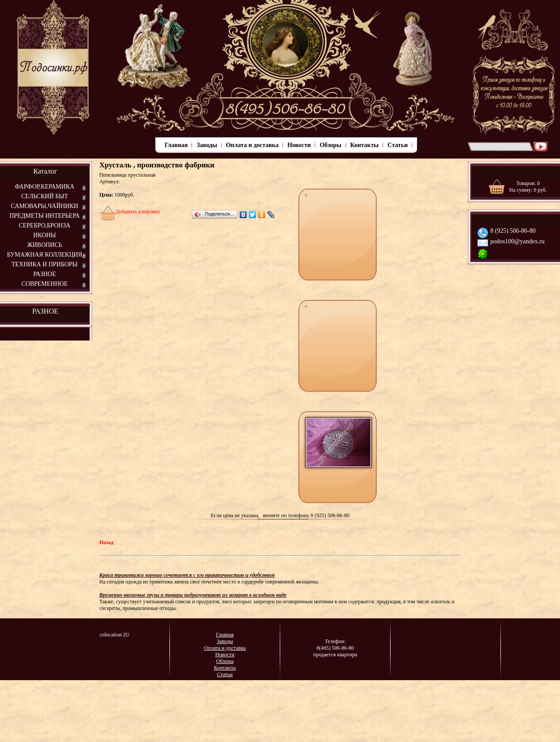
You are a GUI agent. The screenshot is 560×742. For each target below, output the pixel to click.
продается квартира (335, 655)
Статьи (398, 145)
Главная (176, 145)
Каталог (45, 171)
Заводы (207, 145)
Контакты (365, 145)
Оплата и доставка (252, 145)
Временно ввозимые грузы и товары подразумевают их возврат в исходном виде (193, 595)
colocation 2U (115, 635)
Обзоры (330, 145)
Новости (299, 145)
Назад (106, 542)
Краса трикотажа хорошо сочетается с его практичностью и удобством (187, 575)
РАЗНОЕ (45, 311)
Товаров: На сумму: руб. (528, 187)
